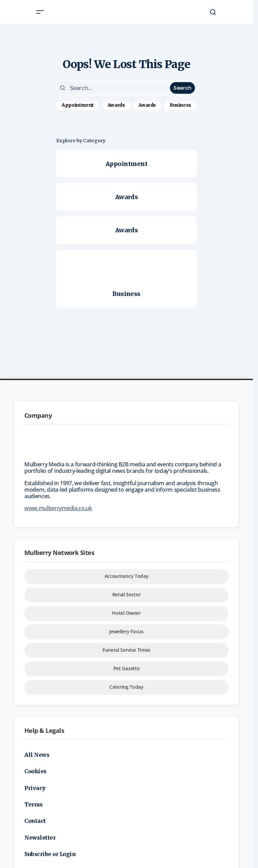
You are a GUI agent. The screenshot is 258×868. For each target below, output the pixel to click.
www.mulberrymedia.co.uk (58, 508)
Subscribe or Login (50, 854)
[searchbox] (114, 88)
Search (182, 88)
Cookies (35, 771)
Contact (35, 821)
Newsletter (40, 838)
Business (180, 105)
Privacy (35, 788)
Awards (116, 105)
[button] (40, 12)
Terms (34, 804)
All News (37, 755)
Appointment (78, 105)
